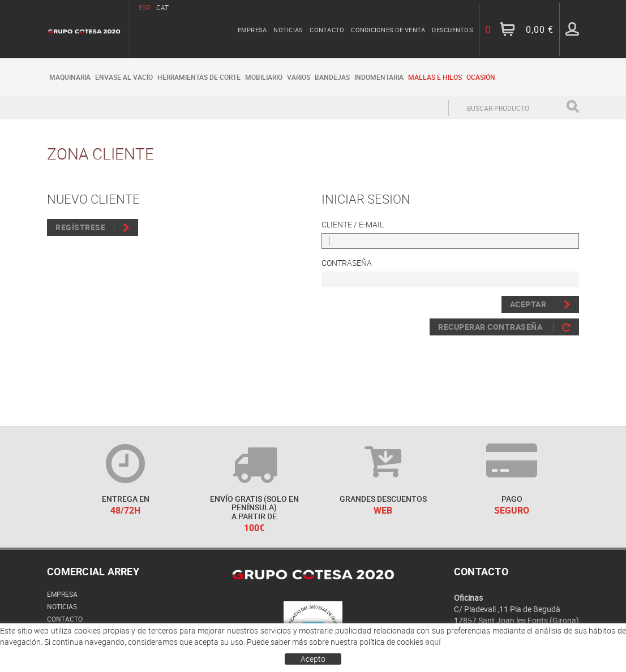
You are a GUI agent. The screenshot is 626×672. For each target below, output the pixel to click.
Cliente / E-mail (353, 224)
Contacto (327, 30)
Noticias (288, 30)
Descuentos (453, 30)
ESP (145, 7)
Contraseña (347, 263)
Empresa (252, 30)
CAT (162, 7)
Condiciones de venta (388, 30)
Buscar (573, 107)
